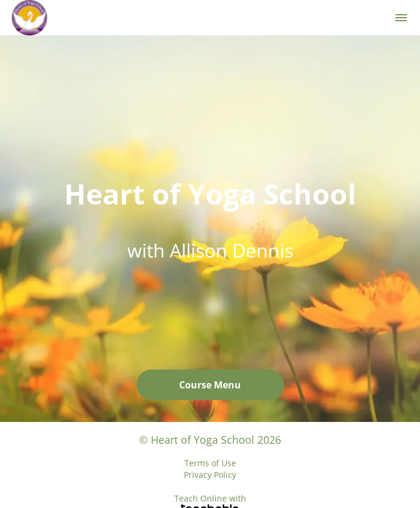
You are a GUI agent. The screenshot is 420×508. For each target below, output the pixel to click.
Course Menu (210, 385)
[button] (401, 18)
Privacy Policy (210, 475)
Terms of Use (210, 463)
